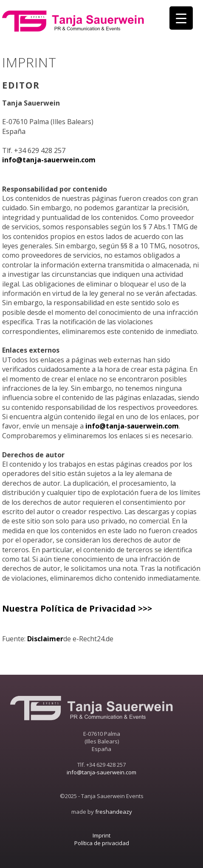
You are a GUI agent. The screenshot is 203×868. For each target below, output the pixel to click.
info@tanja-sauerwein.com (49, 160)
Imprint (101, 835)
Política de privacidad (102, 843)
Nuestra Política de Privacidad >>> (77, 608)
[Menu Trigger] (181, 18)
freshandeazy (114, 812)
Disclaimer (45, 639)
